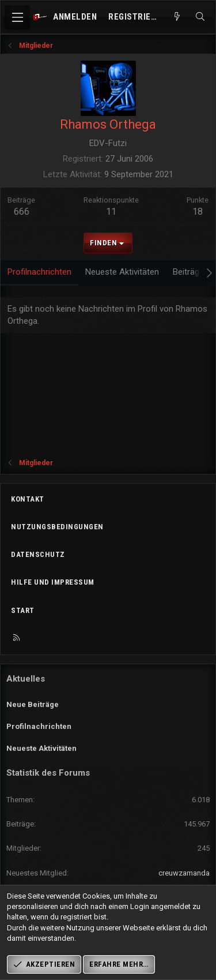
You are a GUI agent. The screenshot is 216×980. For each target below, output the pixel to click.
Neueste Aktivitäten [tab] (122, 272)
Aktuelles (26, 679)
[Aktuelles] (177, 17)
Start (23, 610)
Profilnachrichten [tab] (39, 272)
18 (198, 212)
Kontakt (28, 499)
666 (22, 212)
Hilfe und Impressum (53, 582)
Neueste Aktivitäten (41, 748)
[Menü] (17, 17)
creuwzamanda (184, 873)
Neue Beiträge (33, 704)
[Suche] (200, 17)
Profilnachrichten (39, 726)
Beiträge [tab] (188, 272)
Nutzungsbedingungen (57, 527)
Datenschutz (38, 554)
